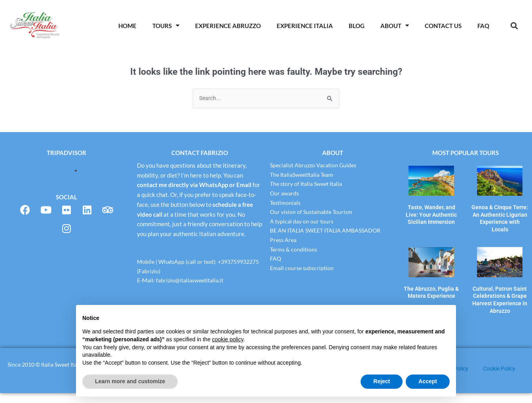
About (395, 26)
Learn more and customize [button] (130, 381)
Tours (166, 26)
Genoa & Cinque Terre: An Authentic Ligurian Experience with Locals (500, 213)
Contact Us (443, 26)
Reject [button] (382, 381)
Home (127, 26)
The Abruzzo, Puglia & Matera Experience (431, 280)
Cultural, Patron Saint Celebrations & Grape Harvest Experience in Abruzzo (500, 287)
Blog (357, 26)
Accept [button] (428, 381)
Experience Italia (305, 26)
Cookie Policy (501, 378)
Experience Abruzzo (228, 26)
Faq (483, 26)
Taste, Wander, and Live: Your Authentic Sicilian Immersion (431, 213)
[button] (514, 26)
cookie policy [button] (228, 339)
